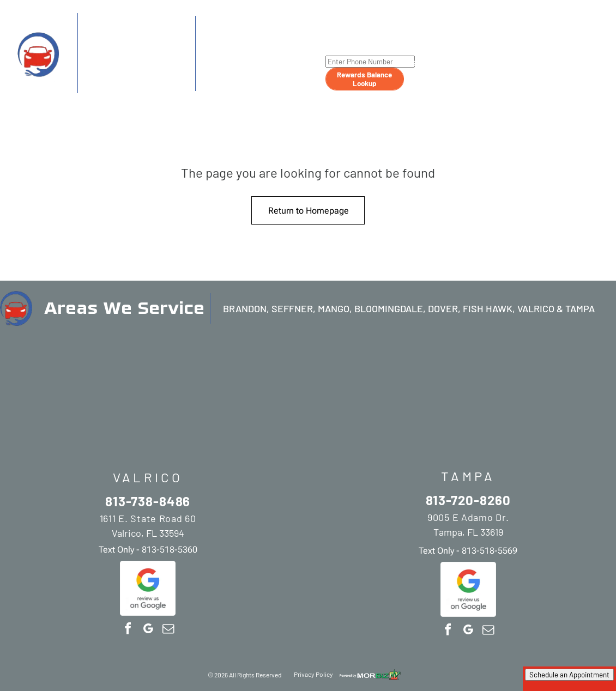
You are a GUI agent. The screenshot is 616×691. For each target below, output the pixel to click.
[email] (168, 630)
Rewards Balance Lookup (364, 79)
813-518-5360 (161, 85)
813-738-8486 (126, 39)
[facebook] (128, 630)
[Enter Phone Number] (370, 62)
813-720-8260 (247, 40)
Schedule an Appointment (569, 675)
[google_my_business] (148, 630)
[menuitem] (422, 44)
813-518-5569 (279, 83)
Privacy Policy (313, 674)
